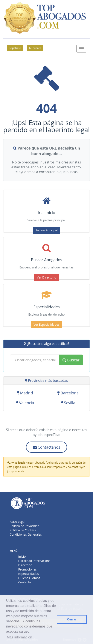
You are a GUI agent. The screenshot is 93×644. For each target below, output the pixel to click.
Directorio (25, 565)
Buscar (71, 360)
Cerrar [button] (72, 619)
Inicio (22, 556)
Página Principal (47, 230)
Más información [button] (19, 637)
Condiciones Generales (26, 534)
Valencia (25, 403)
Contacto (25, 582)
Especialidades (28, 574)
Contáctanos (47, 447)
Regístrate (15, 48)
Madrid (25, 394)
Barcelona (68, 394)
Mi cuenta (35, 48)
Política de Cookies (23, 530)
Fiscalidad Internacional (35, 561)
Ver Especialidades (46, 324)
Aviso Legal (17, 522)
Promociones (27, 569)
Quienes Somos (29, 578)
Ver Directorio (46, 277)
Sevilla (68, 403)
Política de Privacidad (24, 526)
